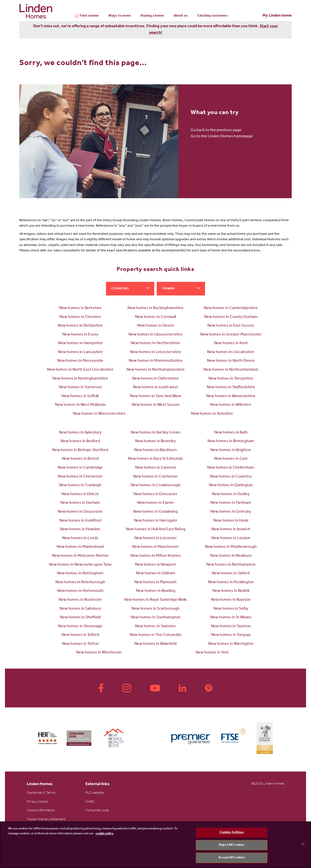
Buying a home (152, 16)
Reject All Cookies (232, 845)
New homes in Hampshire (80, 343)
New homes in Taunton (231, 627)
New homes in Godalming (155, 512)
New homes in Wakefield (155, 644)
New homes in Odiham (156, 574)
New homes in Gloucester (80, 512)
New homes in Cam (231, 459)
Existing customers (213, 16)
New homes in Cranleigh (80, 485)
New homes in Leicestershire (156, 352)
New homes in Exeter (156, 503)
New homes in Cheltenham (231, 468)
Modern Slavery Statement (46, 820)
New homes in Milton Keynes (156, 556)
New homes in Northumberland (231, 370)
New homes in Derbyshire (80, 326)
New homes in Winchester (99, 653)
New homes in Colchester (156, 477)
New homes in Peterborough (80, 582)
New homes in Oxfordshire (155, 379)
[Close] (303, 844)
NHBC (90, 802)
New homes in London (231, 538)
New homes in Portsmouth (80, 591)
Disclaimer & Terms (41, 793)
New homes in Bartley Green (155, 433)
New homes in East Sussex (231, 326)
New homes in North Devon (231, 361)
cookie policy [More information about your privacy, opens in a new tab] (104, 834)
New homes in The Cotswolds (156, 635)
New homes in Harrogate (156, 521)
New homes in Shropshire (231, 379)
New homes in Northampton (231, 565)
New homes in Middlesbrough (231, 547)
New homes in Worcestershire (99, 414)
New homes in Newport (156, 565)
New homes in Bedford (80, 441)
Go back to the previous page (216, 130)
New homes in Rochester (80, 600)
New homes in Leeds (80, 538)
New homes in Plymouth (155, 582)
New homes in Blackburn (155, 450)
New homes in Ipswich (231, 530)
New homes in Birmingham (231, 441)
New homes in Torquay (231, 635)
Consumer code (97, 811)
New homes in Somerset (80, 387)
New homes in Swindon (155, 627)
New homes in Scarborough (155, 609)
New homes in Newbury (231, 556)
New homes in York (212, 653)
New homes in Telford (80, 635)
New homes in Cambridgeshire (231, 308)
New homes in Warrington (231, 644)
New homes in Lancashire (80, 352)
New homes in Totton (80, 644)
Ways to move (120, 16)
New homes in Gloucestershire (155, 335)
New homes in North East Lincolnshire (80, 370)
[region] (155, 845)
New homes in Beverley (155, 441)
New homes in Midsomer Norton (80, 556)
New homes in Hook (231, 521)
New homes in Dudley (231, 494)
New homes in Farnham (231, 503)
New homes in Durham (80, 503)
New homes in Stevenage (80, 627)
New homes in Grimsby (231, 512)
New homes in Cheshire (80, 317)
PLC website (94, 793)
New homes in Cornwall (155, 317)
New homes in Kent (231, 343)
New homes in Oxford (231, 574)
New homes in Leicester (156, 538)
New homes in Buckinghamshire (155, 308)
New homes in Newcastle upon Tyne (80, 565)
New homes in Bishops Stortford (80, 450)
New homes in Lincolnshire (231, 352)
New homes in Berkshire (80, 308)
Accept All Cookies (232, 858)
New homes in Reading (156, 591)
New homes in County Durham (231, 317)
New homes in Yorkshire (212, 414)
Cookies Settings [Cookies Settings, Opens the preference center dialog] (232, 832)
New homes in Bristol (80, 459)
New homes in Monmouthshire (156, 361)
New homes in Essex (80, 335)
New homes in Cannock (156, 468)
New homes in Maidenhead (80, 547)
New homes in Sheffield (80, 618)
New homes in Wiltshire (231, 405)
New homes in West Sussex (156, 405)
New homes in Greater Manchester (231, 335)
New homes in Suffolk (80, 396)
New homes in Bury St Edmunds (155, 459)
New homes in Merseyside (80, 361)
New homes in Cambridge (80, 468)
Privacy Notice (37, 802)
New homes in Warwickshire (231, 396)
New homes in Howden (80, 530)
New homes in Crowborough (156, 485)
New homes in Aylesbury (80, 433)
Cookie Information (41, 811)
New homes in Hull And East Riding (156, 530)
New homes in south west (155, 387)
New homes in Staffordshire (231, 387)
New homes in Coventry (231, 477)
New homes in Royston (231, 600)
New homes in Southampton (155, 618)
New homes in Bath (231, 433)
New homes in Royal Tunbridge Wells (156, 600)
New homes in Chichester (80, 477)
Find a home (89, 16)
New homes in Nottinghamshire (80, 379)
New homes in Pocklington (231, 582)
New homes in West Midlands (80, 405)
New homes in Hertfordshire (155, 343)
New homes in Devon (156, 326)
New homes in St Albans (231, 618)
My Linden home (277, 16)
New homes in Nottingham (80, 574)
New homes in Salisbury (80, 609)
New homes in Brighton (231, 450)
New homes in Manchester (155, 547)
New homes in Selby (231, 609)
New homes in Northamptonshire (156, 370)
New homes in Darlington (231, 485)
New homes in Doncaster (156, 494)
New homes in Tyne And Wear (156, 396)
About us (181, 16)
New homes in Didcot (80, 494)
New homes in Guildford (80, 521)
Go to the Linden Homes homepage (222, 137)
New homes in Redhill (231, 591)
